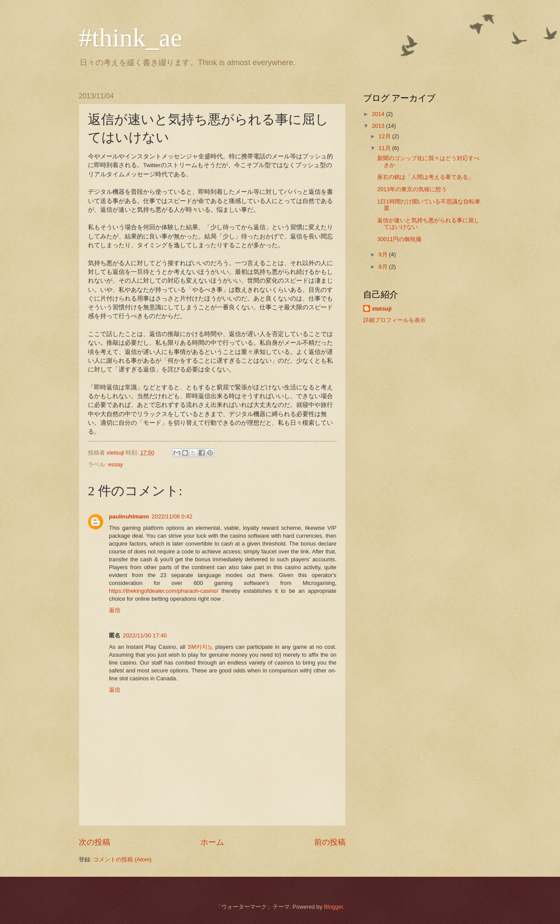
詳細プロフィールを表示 (394, 320)
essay (115, 464)
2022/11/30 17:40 (145, 635)
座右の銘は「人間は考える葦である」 (425, 177)
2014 (379, 114)
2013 (379, 126)
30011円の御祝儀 (399, 239)
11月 (385, 148)
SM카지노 (200, 647)
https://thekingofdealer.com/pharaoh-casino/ (164, 591)
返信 (115, 610)
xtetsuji (382, 309)
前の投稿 (330, 842)
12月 (385, 136)
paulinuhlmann (129, 516)
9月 (384, 254)
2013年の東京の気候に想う (412, 189)
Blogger (333, 907)
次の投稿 (94, 842)
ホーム (212, 842)
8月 (384, 267)
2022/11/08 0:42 (172, 516)
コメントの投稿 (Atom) (122, 859)
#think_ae (131, 38)
